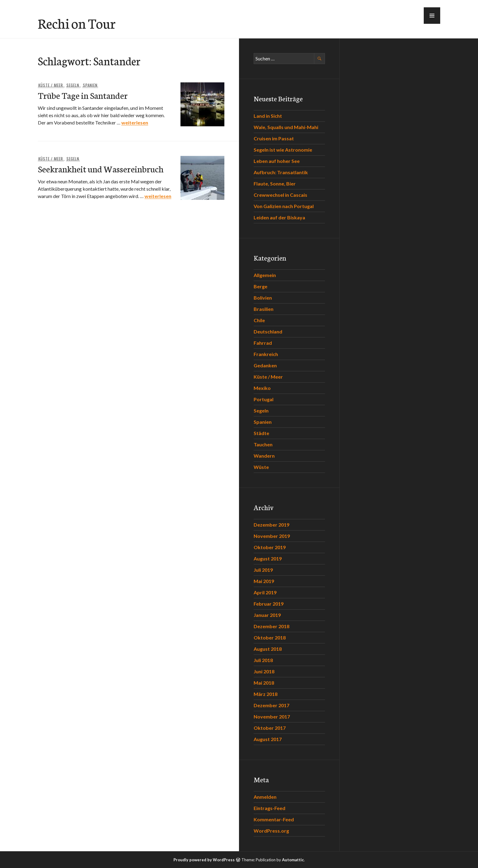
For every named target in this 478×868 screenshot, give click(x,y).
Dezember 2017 (271, 705)
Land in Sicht (268, 116)
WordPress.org (271, 831)
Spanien (90, 85)
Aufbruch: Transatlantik (281, 172)
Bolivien (263, 298)
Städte (261, 433)
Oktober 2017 (270, 728)
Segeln (73, 85)
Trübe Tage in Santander (83, 95)
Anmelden (265, 797)
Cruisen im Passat (274, 138)
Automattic (293, 860)
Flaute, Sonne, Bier (275, 184)
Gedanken (265, 365)
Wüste (261, 467)
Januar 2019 (267, 615)
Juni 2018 (264, 671)
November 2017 (272, 717)
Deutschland (268, 331)
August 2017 (268, 739)
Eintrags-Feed (269, 808)
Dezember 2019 (271, 525)
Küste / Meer (51, 85)
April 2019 (265, 592)
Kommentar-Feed (274, 819)
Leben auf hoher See (277, 161)
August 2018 (268, 649)
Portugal (264, 399)
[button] (432, 16)
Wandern (264, 456)
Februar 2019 (269, 604)
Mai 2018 (264, 683)
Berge (260, 286)
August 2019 (268, 558)
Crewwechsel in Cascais (280, 195)
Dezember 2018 (271, 626)
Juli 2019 (263, 570)
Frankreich (266, 354)
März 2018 (266, 694)
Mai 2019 (264, 581)
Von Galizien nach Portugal (284, 206)
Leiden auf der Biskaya (279, 217)
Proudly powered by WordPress (204, 860)
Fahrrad (263, 343)
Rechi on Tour (77, 23)
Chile (259, 320)
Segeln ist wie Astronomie (283, 150)
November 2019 (272, 536)
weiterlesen (135, 122)
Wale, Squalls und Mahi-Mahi (286, 127)
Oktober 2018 (270, 637)
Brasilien (264, 309)
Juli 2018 (263, 660)
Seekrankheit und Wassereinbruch (101, 169)
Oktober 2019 (270, 547)
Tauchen (263, 444)
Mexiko (262, 388)
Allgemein (265, 275)
